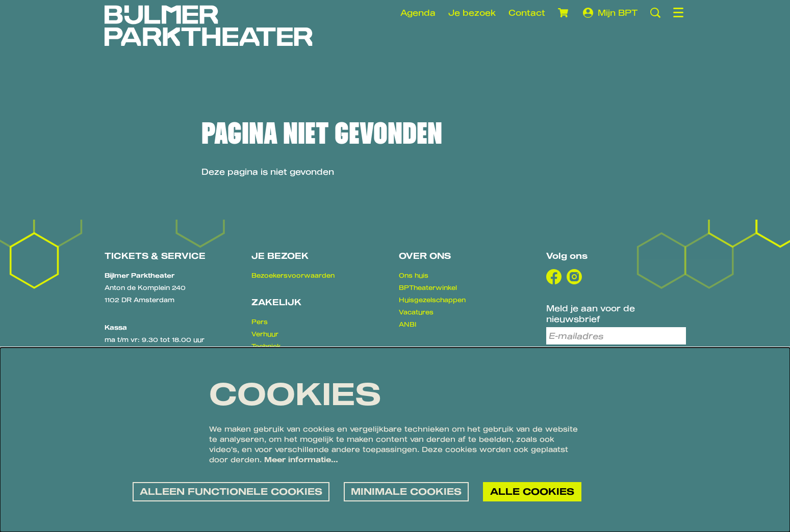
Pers (260, 322)
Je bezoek (472, 12)
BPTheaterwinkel (428, 287)
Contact (527, 12)
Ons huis (414, 275)
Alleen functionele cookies (231, 491)
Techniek (266, 346)
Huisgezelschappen (432, 300)
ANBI (407, 324)
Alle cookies (532, 491)
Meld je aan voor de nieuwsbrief (591, 313)
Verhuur (265, 334)
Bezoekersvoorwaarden (293, 275)
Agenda (418, 12)
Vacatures (416, 312)
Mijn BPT (610, 13)
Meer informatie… (301, 459)
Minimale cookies (406, 491)
